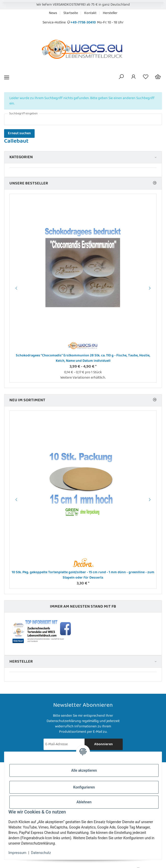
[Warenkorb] (158, 77)
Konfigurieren (84, 787)
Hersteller (110, 13)
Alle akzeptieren (84, 770)
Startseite (71, 13)
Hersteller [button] (21, 662)
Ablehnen (84, 802)
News (53, 13)
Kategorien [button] (21, 157)
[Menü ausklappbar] (7, 77)
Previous (16, 288)
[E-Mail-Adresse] (64, 744)
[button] (121, 77)
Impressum (17, 853)
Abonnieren (103, 744)
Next (150, 288)
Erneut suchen (19, 133)
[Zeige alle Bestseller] (155, 183)
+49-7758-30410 (83, 22)
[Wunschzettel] (146, 77)
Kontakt (90, 13)
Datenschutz (41, 853)
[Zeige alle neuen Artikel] (155, 400)
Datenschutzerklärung (64, 721)
